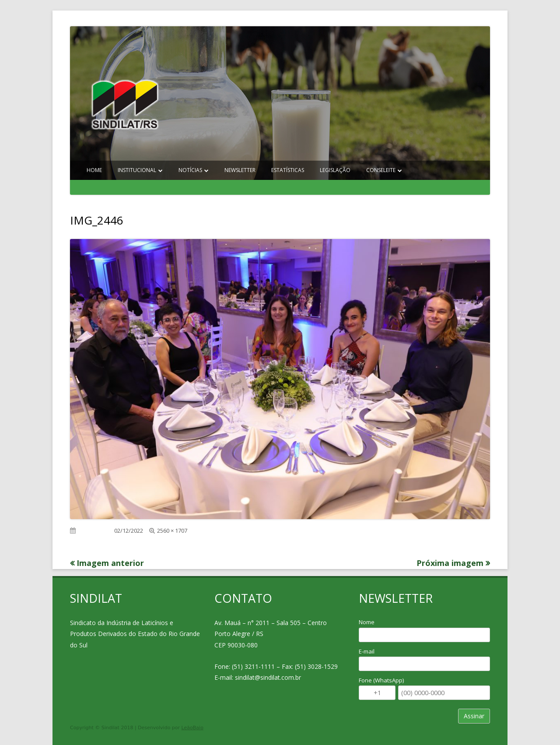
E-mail (367, 651)
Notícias (190, 170)
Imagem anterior (110, 563)
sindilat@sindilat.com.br (268, 677)
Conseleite (381, 170)
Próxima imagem (450, 563)
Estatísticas (288, 170)
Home (94, 170)
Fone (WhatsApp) (381, 680)
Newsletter (240, 170)
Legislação (335, 170)
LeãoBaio (192, 728)
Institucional (137, 170)
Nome (367, 622)
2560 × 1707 (172, 531)
